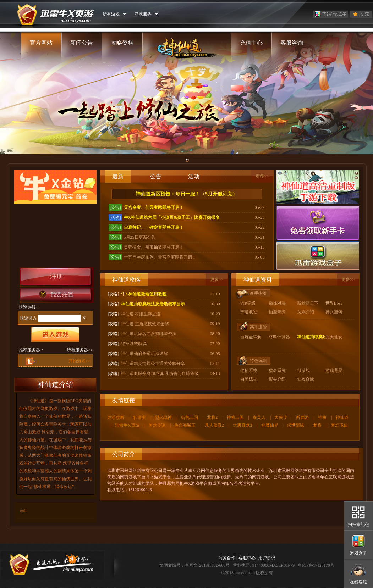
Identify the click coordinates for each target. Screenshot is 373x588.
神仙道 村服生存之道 (141, 314)
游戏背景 (334, 371)
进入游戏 (55, 335)
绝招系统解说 (134, 344)
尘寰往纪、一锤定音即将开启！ (154, 227)
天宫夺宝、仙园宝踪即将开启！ (154, 207)
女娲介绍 (306, 312)
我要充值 (56, 295)
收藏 (361, 14)
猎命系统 (277, 371)
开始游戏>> (79, 361)
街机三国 (190, 417)
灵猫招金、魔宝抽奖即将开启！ (154, 247)
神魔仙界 (270, 425)
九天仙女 (334, 337)
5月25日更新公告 (140, 237)
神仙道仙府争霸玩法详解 (144, 354)
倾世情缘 (296, 425)
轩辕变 (139, 417)
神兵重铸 (334, 312)
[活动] (115, 217)
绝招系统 (249, 371)
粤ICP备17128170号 (316, 565)
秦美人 (259, 417)
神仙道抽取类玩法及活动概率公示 (153, 304)
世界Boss (334, 303)
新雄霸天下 (308, 303)
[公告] (115, 207)
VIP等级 (248, 303)
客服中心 (247, 558)
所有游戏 (111, 14)
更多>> (262, 176)
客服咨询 (292, 43)
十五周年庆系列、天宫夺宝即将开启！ (160, 257)
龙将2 (212, 417)
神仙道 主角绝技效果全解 (145, 324)
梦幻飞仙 (339, 425)
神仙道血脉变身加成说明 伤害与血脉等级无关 (164, 373)
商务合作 (227, 558)
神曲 (322, 417)
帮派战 (303, 371)
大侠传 (281, 417)
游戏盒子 (358, 553)
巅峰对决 (277, 303)
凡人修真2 (214, 425)
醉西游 (303, 417)
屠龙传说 (157, 425)
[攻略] (114, 294)
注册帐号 (56, 277)
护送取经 (249, 312)
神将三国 (235, 417)
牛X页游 (52, 565)
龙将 (317, 425)
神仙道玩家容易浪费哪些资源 (149, 334)
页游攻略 (116, 417)
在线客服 (358, 582)
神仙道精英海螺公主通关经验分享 (153, 364)
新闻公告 (82, 43)
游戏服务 (143, 14)
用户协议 (267, 558)
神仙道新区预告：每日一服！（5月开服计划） (186, 194)
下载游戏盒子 (330, 14)
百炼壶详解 (251, 337)
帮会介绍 (277, 379)
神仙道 (342, 417)
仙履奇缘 (277, 312)
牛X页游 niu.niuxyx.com (53, 14)
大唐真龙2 (242, 425)
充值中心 (251, 43)
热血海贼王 (185, 425)
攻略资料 (122, 43)
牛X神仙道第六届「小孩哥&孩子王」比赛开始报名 (172, 217)
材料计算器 (279, 337)
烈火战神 (163, 417)
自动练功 (249, 379)
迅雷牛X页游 (127, 425)
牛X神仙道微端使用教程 (144, 294)
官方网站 (41, 43)
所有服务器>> (80, 350)
